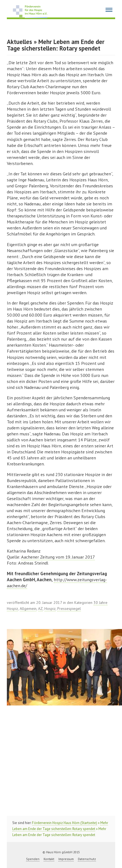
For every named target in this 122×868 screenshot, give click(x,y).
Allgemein (28, 609)
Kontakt (49, 859)
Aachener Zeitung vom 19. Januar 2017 (58, 557)
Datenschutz (87, 859)
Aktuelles (19, 42)
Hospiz (50, 609)
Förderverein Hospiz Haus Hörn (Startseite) (65, 823)
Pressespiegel (69, 609)
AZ (40, 609)
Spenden (33, 859)
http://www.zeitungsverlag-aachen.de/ (57, 583)
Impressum (66, 859)
